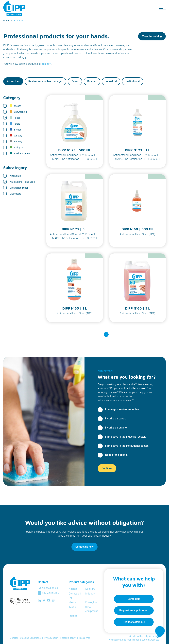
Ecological (17, 147)
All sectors (13, 81)
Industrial (111, 81)
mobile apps (133, 640)
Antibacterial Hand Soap (22, 182)
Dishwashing (18, 112)
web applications (117, 640)
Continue (107, 468)
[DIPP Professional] (15, 8)
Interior (15, 130)
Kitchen (16, 106)
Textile (15, 124)
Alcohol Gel (16, 176)
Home (6, 20)
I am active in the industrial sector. (125, 437)
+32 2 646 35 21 (51, 593)
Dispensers (16, 194)
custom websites (150, 640)
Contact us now (84, 547)
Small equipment (20, 153)
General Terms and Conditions (25, 638)
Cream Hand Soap (19, 188)
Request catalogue (134, 622)
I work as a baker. (116, 419)
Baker (75, 81)
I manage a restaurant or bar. (122, 409)
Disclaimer (85, 638)
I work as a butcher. (117, 428)
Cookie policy (69, 638)
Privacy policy (51, 638)
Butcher (92, 81)
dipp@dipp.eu (50, 588)
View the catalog (152, 36)
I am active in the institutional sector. (127, 446)
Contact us (134, 599)
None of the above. (116, 455)
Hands (15, 118)
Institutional (133, 81)
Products (18, 20)
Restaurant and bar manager (45, 81)
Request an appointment (134, 610)
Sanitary (16, 135)
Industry (16, 141)
